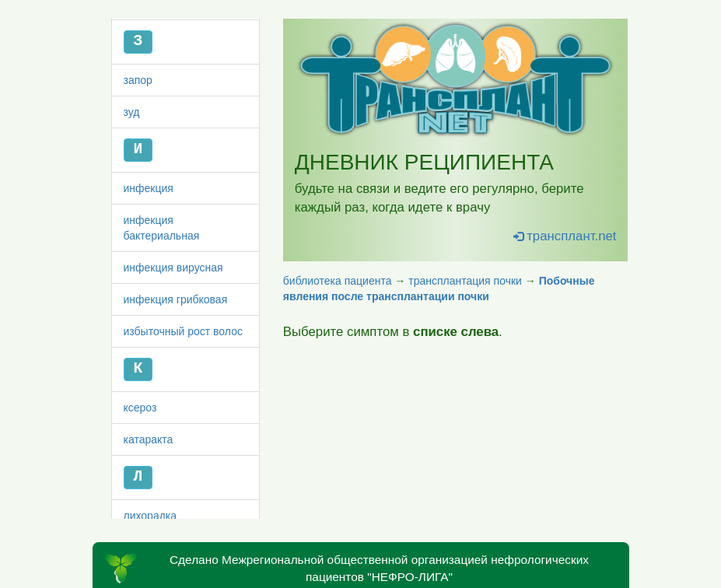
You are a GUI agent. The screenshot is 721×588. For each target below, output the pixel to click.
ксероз (140, 481)
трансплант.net (565, 236)
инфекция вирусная (173, 341)
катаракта (149, 513)
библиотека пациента (338, 281)
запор (138, 154)
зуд (132, 186)
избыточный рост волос (183, 405)
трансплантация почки (465, 281)
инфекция (149, 262)
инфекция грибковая (176, 373)
